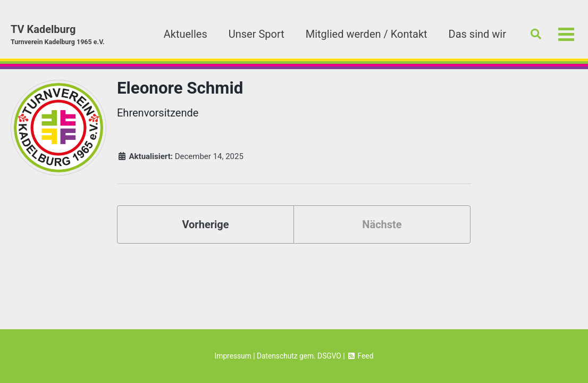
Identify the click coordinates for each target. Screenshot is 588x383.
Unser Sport (257, 34)
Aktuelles (186, 34)
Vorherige (205, 224)
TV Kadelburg (58, 35)
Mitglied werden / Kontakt (367, 34)
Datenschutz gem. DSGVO (299, 356)
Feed (360, 356)
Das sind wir (477, 34)
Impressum (233, 356)
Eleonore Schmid (180, 88)
